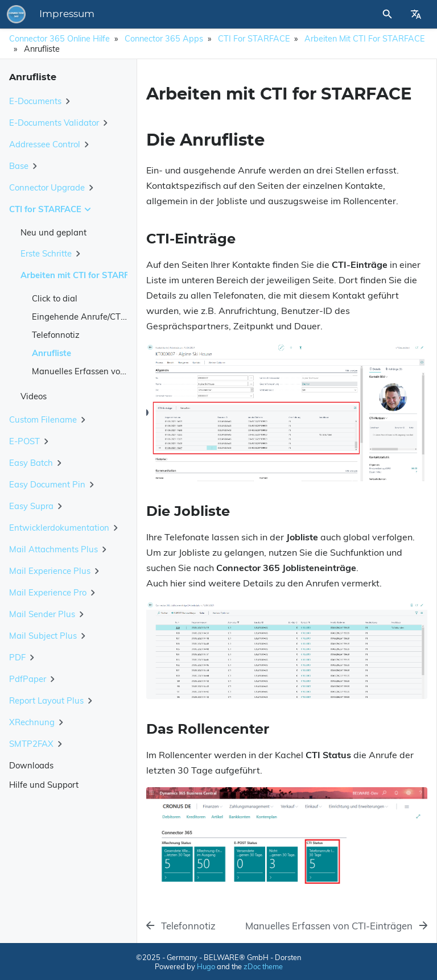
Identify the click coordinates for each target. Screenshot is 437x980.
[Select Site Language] (416, 14)
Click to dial (55, 298)
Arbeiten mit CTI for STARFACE (364, 39)
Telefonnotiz (56, 335)
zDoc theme (263, 966)
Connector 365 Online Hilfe (59, 39)
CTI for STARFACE (254, 39)
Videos (34, 396)
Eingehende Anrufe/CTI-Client (90, 317)
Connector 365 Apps (164, 39)
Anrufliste (51, 353)
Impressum (67, 14)
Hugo (206, 966)
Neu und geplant (53, 232)
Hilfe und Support (44, 785)
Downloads (31, 765)
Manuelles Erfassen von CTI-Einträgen (107, 371)
